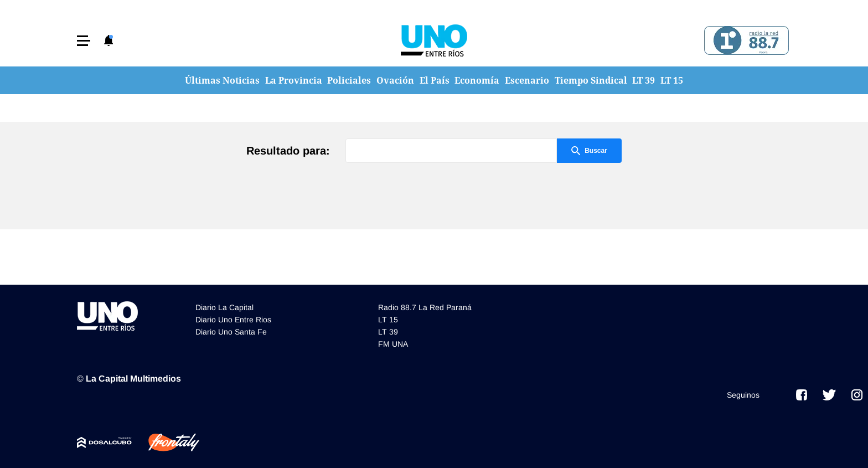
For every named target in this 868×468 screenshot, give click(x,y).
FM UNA (393, 344)
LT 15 (672, 80)
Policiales (349, 80)
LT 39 (644, 80)
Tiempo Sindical (591, 80)
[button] (84, 41)
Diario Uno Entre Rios (233, 320)
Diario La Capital (224, 307)
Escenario (527, 80)
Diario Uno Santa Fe (231, 332)
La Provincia (294, 80)
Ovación (395, 80)
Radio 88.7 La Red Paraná (425, 307)
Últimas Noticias (222, 80)
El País (435, 80)
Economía (477, 80)
